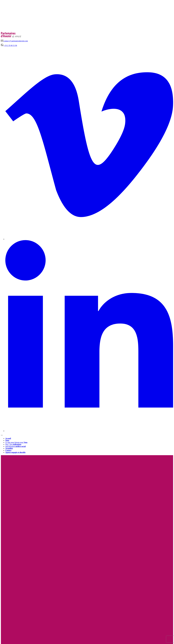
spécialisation (16, 446)
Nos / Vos (13, 444)
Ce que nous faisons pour (16, 442)
